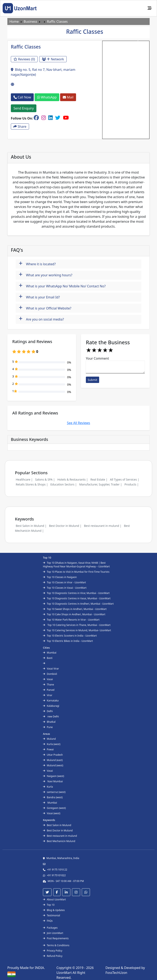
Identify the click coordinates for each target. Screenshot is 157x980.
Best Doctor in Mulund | (65, 526)
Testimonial (52, 915)
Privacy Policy (53, 951)
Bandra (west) (53, 797)
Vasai (48, 679)
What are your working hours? (46, 275)
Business (30, 21)
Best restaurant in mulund (60, 836)
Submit (93, 380)
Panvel (49, 690)
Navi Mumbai (53, 781)
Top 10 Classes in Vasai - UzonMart (65, 588)
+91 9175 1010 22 (57, 870)
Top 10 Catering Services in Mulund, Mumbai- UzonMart (77, 630)
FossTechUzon (116, 973)
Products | (132, 484)
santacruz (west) (54, 792)
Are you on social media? (41, 319)
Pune (48, 727)
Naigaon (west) (53, 776)
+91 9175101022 (56, 875)
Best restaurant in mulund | (103, 526)
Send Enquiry (24, 108)
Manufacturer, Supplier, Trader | (100, 484)
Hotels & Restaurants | (73, 479)
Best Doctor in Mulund (58, 830)
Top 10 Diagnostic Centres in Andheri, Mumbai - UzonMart (78, 604)
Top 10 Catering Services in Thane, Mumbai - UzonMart (77, 625)
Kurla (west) (52, 744)
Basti (48, 658)
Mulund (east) (53, 760)
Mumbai (50, 653)
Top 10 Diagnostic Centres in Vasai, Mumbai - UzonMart (77, 598)
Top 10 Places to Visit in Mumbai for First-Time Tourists (76, 572)
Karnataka (51, 701)
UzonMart (64, 973)
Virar (48, 695)
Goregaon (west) (54, 808)
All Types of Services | (125, 479)
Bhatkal (49, 722)
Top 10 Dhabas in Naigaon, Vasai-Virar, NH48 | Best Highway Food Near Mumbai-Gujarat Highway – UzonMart (76, 565)
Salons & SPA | (45, 479)
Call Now (22, 97)
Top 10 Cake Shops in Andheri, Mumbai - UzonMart (74, 614)
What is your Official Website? (45, 308)
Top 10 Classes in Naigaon (60, 577)
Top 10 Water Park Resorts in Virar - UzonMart (71, 620)
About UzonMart (54, 899)
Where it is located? (37, 264)
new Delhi (51, 716)
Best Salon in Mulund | (31, 526)
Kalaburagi (51, 706)
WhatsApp (47, 97)
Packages (50, 928)
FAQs (48, 921)
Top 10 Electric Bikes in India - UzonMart (68, 641)
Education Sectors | (64, 484)
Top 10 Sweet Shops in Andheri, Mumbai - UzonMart (75, 609)
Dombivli (50, 674)
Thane (48, 685)
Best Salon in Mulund (57, 825)
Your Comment (97, 358)
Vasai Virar (51, 669)
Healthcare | (24, 479)
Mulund (49, 739)
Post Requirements (56, 938)
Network (53, 59)
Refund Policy (53, 956)
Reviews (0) (24, 59)
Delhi (48, 711)
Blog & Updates (54, 910)
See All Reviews (78, 423)
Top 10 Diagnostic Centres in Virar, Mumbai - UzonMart (76, 593)
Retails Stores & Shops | (32, 484)
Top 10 (49, 905)
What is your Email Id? (39, 297)
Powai (48, 749)
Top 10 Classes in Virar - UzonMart (64, 582)
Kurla (48, 787)
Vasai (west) (52, 813)
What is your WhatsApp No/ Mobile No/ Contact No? (62, 286)
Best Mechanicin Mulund (59, 841)
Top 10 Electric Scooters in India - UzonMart (70, 636)
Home (14, 21)
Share (20, 126)
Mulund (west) (53, 765)
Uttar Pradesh (53, 755)
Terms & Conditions (56, 945)
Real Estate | (99, 479)
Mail (68, 97)
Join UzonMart (53, 933)
